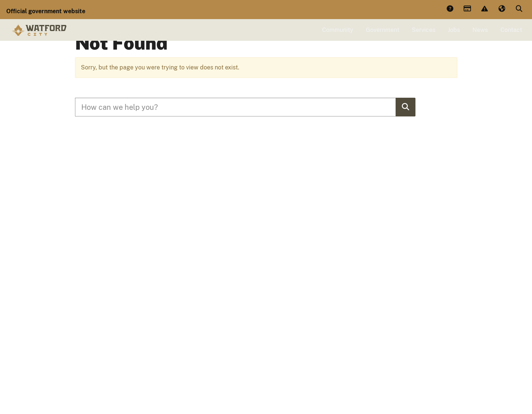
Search (519, 9)
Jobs (454, 36)
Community (338, 36)
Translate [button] (501, 9)
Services (424, 36)
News (480, 36)
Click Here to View (379, 62)
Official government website (46, 11)
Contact (511, 36)
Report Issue (484, 9)
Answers (450, 9)
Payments (467, 9)
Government (383, 36)
